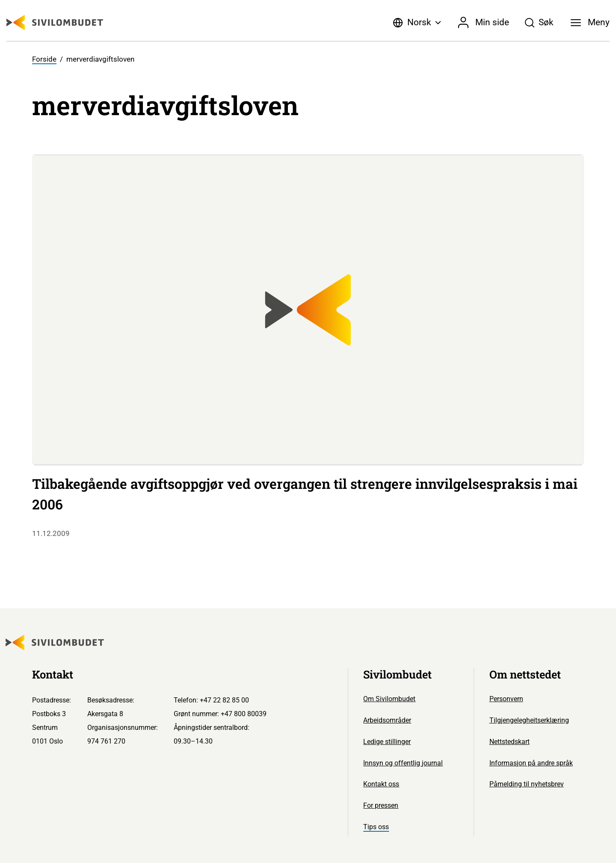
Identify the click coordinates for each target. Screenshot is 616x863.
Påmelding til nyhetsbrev (527, 784)
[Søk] (539, 23)
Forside (44, 59)
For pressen (381, 805)
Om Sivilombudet (389, 699)
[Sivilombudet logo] (55, 22)
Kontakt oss (381, 784)
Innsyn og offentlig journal (403, 763)
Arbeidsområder (387, 720)
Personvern (506, 699)
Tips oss (376, 827)
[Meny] (590, 23)
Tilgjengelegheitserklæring (529, 720)
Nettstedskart (509, 742)
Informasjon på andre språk (531, 763)
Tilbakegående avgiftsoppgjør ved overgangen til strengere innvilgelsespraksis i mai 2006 (305, 494)
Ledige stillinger (387, 742)
